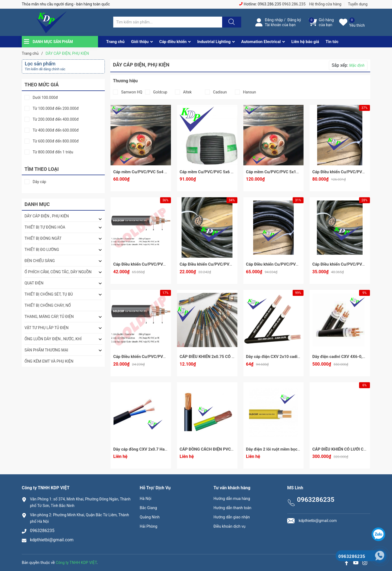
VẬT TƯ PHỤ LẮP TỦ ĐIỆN (47, 328)
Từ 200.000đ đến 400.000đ (56, 119)
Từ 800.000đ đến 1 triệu (53, 152)
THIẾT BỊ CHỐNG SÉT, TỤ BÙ (49, 294)
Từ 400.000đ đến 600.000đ (56, 130)
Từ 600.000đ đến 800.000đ (56, 141)
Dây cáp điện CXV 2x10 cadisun (275, 357)
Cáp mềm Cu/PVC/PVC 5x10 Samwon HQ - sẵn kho (293, 172)
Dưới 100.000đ (45, 98)
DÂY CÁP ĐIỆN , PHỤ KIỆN (47, 216)
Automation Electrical (261, 42)
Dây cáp (39, 182)
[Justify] (231, 22)
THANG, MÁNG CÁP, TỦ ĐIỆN (49, 317)
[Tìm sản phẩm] (168, 22)
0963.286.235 (294, 4)
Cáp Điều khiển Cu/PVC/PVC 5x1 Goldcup (151, 357)
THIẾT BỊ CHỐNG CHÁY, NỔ (48, 305)
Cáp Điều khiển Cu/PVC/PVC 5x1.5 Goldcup (220, 264)
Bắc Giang (148, 508)
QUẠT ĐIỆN (34, 283)
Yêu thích (357, 25)
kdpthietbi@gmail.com (52, 540)
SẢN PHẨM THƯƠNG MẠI (46, 350)
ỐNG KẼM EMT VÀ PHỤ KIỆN (49, 361)
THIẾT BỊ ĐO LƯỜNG (42, 250)
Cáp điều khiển (173, 42)
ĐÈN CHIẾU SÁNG (40, 261)
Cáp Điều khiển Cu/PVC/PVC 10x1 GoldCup (352, 264)
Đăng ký (294, 20)
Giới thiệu (140, 42)
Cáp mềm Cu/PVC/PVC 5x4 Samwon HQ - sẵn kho (159, 172)
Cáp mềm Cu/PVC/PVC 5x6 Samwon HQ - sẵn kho (226, 172)
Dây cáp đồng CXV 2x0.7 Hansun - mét (149, 449)
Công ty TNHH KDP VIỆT (76, 563)
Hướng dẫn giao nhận (232, 517)
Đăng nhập (274, 20)
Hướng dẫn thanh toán (232, 508)
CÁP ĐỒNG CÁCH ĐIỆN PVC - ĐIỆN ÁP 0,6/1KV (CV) (227, 449)
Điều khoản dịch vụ (229, 526)
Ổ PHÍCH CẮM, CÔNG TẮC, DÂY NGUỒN (58, 272)
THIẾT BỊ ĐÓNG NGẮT (43, 238)
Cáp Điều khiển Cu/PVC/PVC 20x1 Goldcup (285, 264)
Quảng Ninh (150, 517)
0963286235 (42, 531)
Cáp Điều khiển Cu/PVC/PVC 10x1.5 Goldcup (154, 264)
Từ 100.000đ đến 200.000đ (56, 109)
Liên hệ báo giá (305, 42)
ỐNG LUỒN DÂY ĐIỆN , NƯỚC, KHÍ (53, 339)
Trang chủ (115, 42)
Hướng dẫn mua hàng (232, 499)
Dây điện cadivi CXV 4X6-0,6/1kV (343, 357)
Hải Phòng (148, 526)
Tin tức (332, 42)
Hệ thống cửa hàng (325, 4)
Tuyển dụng (358, 4)
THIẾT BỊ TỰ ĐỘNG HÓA (45, 227)
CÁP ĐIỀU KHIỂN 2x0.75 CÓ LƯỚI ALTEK (217, 357)
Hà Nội (145, 499)
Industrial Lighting (214, 42)
